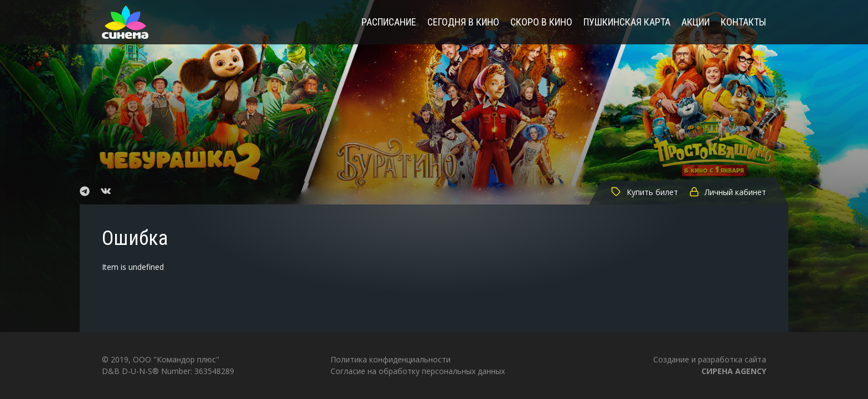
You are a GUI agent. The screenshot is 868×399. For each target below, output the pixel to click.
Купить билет (645, 192)
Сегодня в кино (463, 22)
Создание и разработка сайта (710, 365)
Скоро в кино (541, 22)
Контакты (743, 22)
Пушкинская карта (627, 22)
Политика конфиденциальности (391, 359)
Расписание (389, 22)
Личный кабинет (728, 192)
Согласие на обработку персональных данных (418, 371)
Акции (696, 22)
